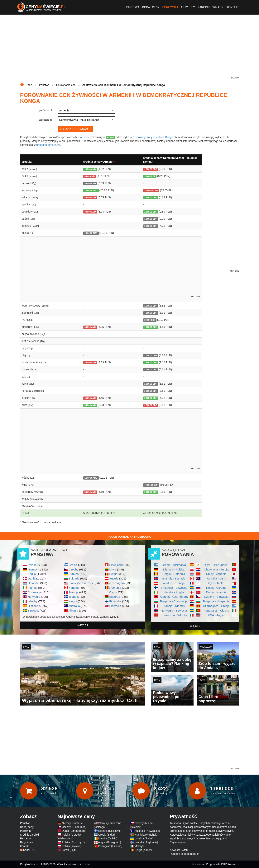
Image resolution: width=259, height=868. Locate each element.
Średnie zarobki (29, 835)
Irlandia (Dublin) (108, 838)
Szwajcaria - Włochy (174, 615)
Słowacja (115, 606)
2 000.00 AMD (91, 190)
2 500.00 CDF (151, 384)
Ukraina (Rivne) (144, 838)
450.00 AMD (90, 398)
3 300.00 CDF (151, 198)
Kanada (74, 588)
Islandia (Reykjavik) (146, 842)
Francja (73, 592)
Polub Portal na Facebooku (129, 537)
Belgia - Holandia (174, 574)
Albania (73, 610)
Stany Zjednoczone (81, 583)
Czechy (73, 569)
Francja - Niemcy (174, 606)
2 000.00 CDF (151, 169)
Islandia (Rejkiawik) (110, 831)
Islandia (74, 597)
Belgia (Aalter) (143, 850)
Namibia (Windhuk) (146, 835)
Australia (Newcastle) (147, 831)
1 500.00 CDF (151, 219)
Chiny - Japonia (216, 574)
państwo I (46, 110)
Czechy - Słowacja (216, 597)
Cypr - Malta (216, 583)
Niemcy (33, 569)
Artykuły (188, 7)
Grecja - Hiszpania (174, 565)
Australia (74, 606)
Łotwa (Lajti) (69, 850)
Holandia (34, 583)
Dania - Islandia (216, 592)
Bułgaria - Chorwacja (174, 601)
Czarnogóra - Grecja (216, 606)
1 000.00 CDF (151, 327)
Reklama (25, 838)
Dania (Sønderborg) (74, 831)
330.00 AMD (90, 405)
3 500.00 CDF (151, 226)
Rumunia (115, 588)
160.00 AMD (90, 169)
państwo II (45, 120)
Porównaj (170, 7)
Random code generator (184, 854)
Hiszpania (34, 606)
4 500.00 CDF (151, 313)
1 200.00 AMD (91, 478)
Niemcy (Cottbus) (72, 823)
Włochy (32, 601)
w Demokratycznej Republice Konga (151, 137)
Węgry (73, 601)
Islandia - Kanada (174, 578)
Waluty (218, 7)
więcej (83, 625)
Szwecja (33, 610)
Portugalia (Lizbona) (110, 846)
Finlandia (115, 601)
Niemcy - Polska (174, 569)
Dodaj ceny (151, 7)
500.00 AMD (90, 198)
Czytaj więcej (178, 842)
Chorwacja (35, 592)
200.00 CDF (150, 176)
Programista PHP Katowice (222, 864)
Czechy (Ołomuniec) (74, 827)
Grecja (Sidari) (107, 835)
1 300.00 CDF (151, 306)
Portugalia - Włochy (216, 610)
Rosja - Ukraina (216, 588)
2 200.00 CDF (151, 355)
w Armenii (83, 137)
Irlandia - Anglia (174, 592)
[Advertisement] (130, 49)
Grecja (73, 565)
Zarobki (204, 7)
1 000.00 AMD (91, 233)
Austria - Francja (174, 583)
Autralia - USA (216, 578)
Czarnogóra (117, 583)
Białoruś (115, 597)
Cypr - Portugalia (216, 565)
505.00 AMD (90, 492)
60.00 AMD (90, 176)
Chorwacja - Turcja (216, 569)
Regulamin (27, 842)
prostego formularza (48, 145)
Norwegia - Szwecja (174, 610)
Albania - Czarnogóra (174, 597)
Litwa (113, 569)
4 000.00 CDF (151, 370)
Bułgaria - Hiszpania (216, 601)
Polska (32, 565)
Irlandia (32, 588)
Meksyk (139, 846)
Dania (31, 578)
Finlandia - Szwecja (174, 588)
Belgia (113, 574)
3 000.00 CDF (151, 398)
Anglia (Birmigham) (110, 842)
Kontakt (233, 7)
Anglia (32, 574)
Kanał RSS (30, 850)
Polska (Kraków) (72, 846)
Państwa (133, 7)
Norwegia (34, 597)
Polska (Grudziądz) (73, 842)
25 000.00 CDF (151, 190)
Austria (114, 578)
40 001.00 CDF (151, 485)
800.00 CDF (150, 320)
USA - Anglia (216, 615)
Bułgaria (74, 578)
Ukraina (74, 574)
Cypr (112, 592)
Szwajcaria (116, 565)
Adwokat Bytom (179, 850)
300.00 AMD (90, 183)
